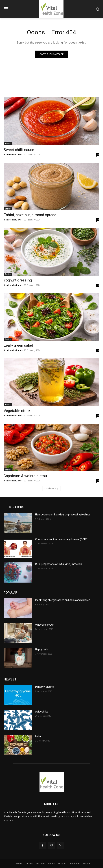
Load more (51, 489)
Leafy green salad (18, 345)
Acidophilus (42, 712)
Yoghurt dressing (18, 280)
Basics (8, 144)
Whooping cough (45, 625)
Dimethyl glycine (44, 687)
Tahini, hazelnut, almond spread (30, 215)
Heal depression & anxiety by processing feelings (63, 515)
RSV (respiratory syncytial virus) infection (59, 564)
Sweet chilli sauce (19, 150)
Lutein (39, 736)
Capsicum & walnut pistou (25, 476)
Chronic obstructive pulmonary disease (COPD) (62, 539)
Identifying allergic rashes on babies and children (63, 600)
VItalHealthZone (13, 155)
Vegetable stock (17, 411)
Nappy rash (42, 650)
